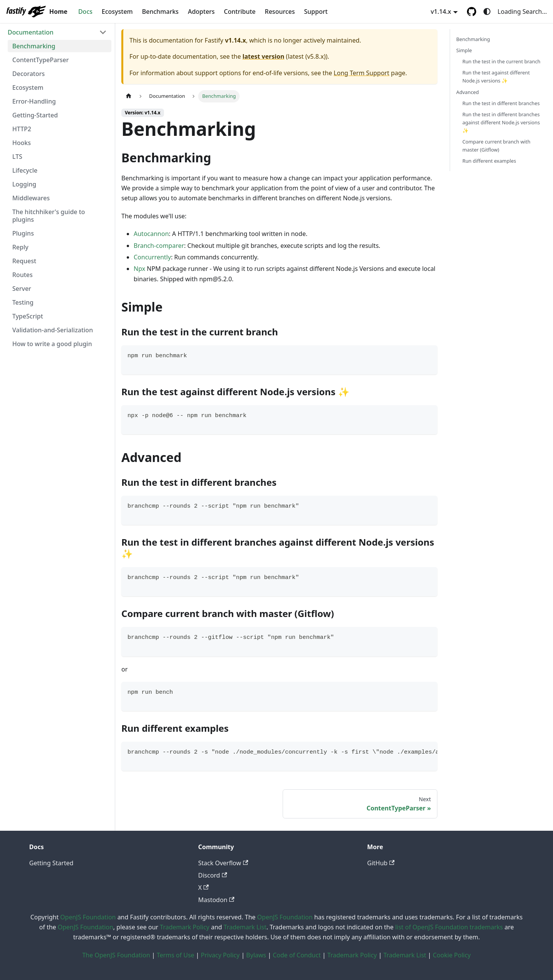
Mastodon (216, 900)
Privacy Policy (220, 955)
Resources (280, 12)
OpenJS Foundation (88, 917)
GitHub (381, 863)
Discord (213, 875)
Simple (464, 50)
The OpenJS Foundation (116, 955)
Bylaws (256, 955)
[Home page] (129, 96)
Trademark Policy (185, 927)
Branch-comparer (159, 246)
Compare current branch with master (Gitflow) (496, 146)
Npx (139, 269)
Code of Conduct (297, 955)
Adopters (201, 12)
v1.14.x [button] (441, 12)
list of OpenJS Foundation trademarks (449, 927)
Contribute (240, 12)
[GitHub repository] (472, 12)
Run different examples (489, 161)
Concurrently (152, 257)
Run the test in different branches (501, 103)
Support (316, 12)
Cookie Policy (452, 955)
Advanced (468, 92)
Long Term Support (362, 73)
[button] (57, 32)
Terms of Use (176, 955)
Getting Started (51, 863)
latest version (263, 56)
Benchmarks (160, 12)
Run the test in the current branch (501, 61)
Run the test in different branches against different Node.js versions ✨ (501, 122)
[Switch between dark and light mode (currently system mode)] (487, 12)
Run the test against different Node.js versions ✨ (496, 77)
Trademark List (245, 927)
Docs (85, 12)
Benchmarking (473, 39)
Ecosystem (117, 12)
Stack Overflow (223, 863)
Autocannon (151, 234)
